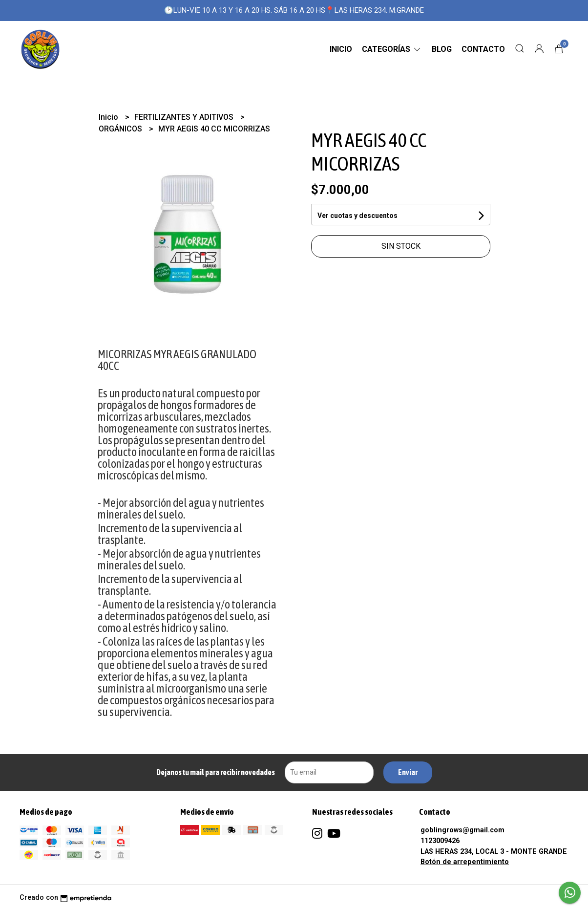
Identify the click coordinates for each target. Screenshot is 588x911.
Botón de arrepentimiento (465, 862)
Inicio (341, 49)
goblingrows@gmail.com (462, 830)
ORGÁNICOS (121, 129)
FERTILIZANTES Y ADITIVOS (185, 117)
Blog (442, 49)
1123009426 (440, 841)
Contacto (483, 49)
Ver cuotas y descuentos (357, 216)
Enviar (408, 772)
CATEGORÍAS (392, 49)
